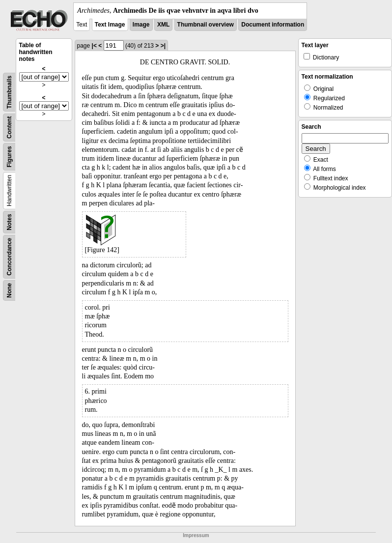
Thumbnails (9, 92)
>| (163, 46)
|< (94, 46)
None (9, 290)
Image (141, 25)
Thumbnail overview (206, 25)
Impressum (196, 535)
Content (9, 128)
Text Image (110, 25)
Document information (273, 25)
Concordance (9, 257)
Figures (9, 157)
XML (163, 25)
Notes (9, 222)
